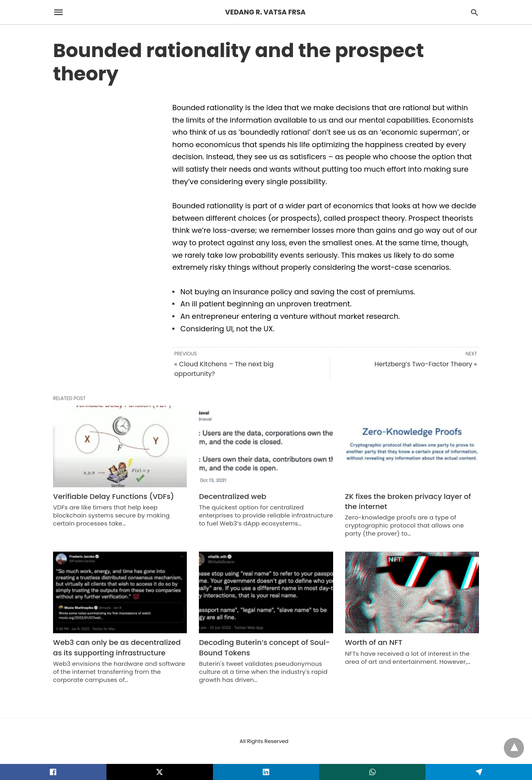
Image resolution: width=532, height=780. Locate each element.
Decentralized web (232, 496)
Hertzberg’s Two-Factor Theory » (426, 364)
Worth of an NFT (374, 642)
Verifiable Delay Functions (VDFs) (114, 496)
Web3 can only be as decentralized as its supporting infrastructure (117, 647)
